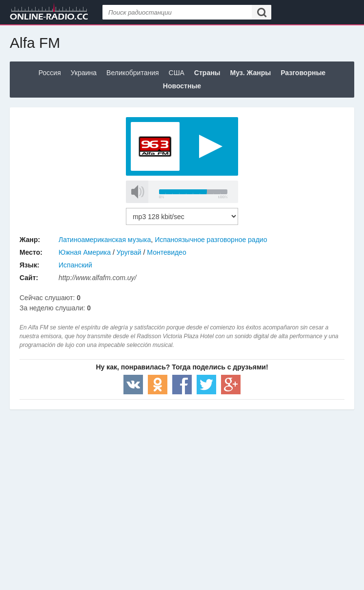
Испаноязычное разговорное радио (211, 240)
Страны (207, 73)
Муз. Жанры (251, 73)
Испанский (75, 265)
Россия (50, 73)
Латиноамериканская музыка (105, 240)
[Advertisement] (182, 488)
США (177, 73)
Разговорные (303, 73)
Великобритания (133, 73)
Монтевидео (166, 252)
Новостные (182, 86)
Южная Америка (85, 252)
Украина (84, 73)
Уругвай (129, 252)
